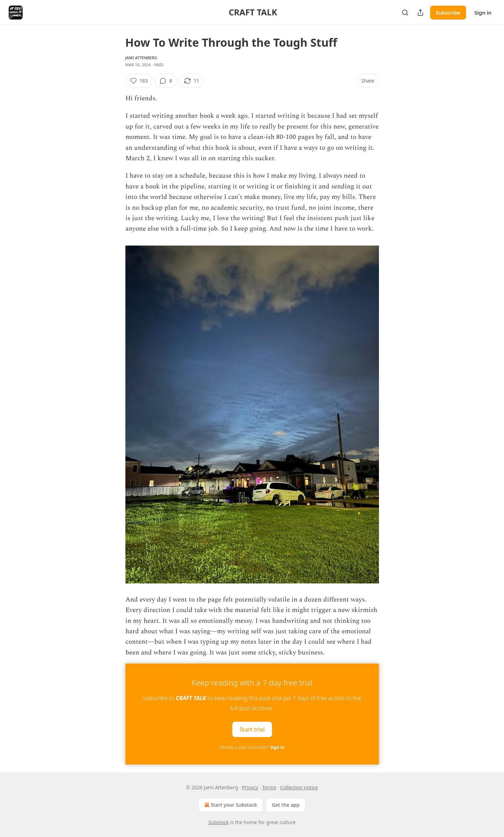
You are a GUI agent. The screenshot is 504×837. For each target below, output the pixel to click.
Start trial (252, 729)
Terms (269, 787)
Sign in (483, 13)
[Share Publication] (420, 13)
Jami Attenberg (141, 58)
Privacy (250, 787)
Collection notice (299, 787)
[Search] (405, 13)
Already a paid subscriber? (252, 747)
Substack (219, 822)
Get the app (286, 805)
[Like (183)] (139, 81)
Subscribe (448, 13)
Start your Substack (230, 805)
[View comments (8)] (166, 81)
